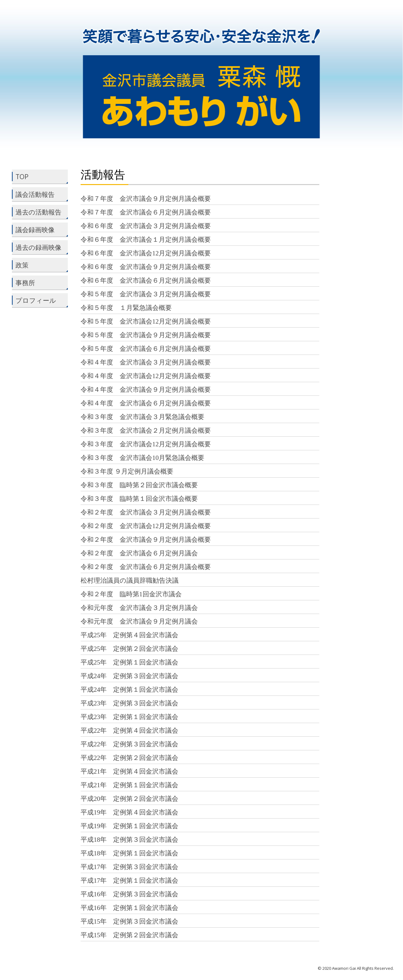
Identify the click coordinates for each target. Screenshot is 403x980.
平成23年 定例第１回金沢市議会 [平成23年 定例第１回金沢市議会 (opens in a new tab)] (129, 717)
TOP (38, 177)
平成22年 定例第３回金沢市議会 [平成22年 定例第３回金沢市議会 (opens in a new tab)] (129, 744)
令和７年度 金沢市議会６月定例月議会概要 (146, 212)
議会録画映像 (38, 230)
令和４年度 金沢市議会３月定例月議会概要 (146, 362)
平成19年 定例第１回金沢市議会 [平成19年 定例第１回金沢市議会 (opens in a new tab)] (129, 826)
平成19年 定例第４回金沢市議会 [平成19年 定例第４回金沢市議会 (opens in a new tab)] (129, 812)
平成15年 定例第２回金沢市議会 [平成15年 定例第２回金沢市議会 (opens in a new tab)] (129, 935)
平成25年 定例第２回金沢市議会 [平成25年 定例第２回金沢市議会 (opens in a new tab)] (129, 649)
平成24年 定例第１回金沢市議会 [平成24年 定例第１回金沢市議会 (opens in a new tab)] (129, 690)
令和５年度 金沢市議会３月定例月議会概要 (146, 294)
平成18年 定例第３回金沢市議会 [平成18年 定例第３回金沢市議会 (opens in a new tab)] (129, 840)
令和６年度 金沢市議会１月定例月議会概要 (146, 240)
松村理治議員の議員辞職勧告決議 (130, 580)
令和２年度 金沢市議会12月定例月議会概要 (146, 526)
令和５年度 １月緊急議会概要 (126, 308)
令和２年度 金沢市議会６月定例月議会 (139, 553)
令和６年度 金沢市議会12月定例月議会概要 (146, 253)
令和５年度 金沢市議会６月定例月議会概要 (146, 349)
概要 (204, 567)
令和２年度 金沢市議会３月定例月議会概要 (146, 512)
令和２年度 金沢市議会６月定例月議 (136, 567)
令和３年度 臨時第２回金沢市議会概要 (139, 485)
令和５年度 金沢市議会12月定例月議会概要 (146, 321)
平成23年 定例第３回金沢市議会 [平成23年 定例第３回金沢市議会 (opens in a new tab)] (129, 703)
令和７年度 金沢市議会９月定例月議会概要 (146, 199)
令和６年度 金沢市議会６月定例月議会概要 (146, 280)
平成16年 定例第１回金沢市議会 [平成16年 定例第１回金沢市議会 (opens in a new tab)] (129, 908)
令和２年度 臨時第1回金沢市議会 (131, 594)
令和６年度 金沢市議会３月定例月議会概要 (146, 226)
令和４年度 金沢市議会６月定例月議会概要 (146, 403)
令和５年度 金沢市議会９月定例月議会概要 (146, 335)
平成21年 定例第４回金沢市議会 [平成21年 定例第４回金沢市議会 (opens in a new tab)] (129, 771)
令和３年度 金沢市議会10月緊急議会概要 (142, 458)
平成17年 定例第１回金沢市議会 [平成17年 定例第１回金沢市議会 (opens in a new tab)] (129, 881)
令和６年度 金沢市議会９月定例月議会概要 (146, 267)
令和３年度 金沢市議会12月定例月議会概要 (146, 444)
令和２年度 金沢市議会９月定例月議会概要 (146, 540)
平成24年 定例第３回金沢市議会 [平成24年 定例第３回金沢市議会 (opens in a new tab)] (129, 676)
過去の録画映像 (38, 247)
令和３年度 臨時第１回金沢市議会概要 (139, 499)
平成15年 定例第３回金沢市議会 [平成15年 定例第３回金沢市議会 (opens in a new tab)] (129, 921)
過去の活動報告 (38, 212)
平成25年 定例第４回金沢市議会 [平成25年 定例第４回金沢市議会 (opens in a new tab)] (129, 635)
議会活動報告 (38, 194)
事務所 (38, 283)
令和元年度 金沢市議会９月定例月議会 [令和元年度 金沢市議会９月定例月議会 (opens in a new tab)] (139, 621)
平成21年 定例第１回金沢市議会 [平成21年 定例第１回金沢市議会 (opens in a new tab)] (129, 785)
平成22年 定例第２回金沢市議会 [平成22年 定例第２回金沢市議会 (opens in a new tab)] (129, 758)
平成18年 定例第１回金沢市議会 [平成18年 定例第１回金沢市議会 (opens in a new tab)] (129, 853)
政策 (38, 265)
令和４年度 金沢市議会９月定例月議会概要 (146, 390)
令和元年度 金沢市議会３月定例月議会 (139, 608)
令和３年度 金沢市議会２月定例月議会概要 (146, 430)
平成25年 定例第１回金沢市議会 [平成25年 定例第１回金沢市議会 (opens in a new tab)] (129, 662)
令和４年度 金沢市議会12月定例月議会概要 (146, 376)
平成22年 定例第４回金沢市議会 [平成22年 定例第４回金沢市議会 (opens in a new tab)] (129, 731)
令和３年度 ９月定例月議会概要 (127, 471)
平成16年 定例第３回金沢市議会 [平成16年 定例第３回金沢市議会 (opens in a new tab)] (129, 894)
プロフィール (39, 300)
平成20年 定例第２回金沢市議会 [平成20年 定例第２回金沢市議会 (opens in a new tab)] (129, 799)
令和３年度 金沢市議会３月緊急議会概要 (142, 417)
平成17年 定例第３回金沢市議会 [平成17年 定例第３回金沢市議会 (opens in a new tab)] (129, 867)
